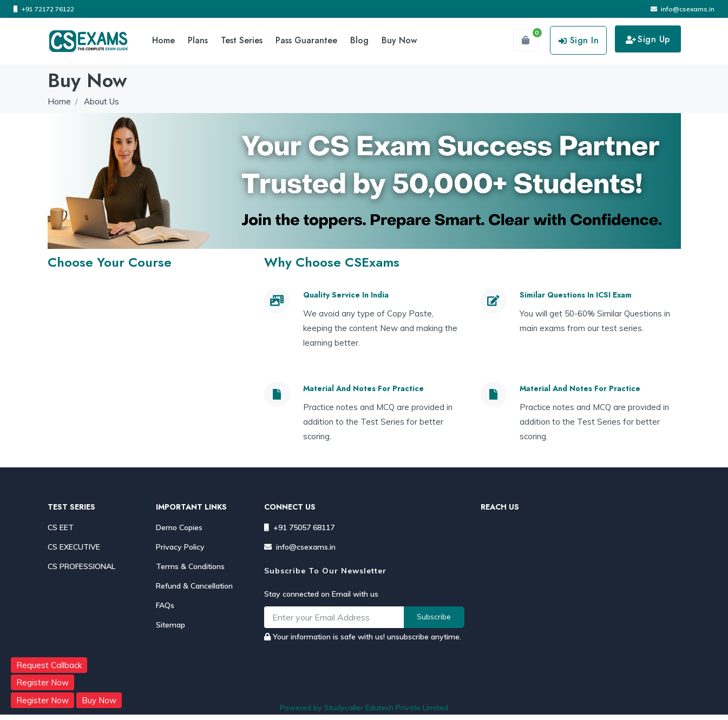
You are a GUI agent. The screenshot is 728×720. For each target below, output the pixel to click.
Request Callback (49, 665)
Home (163, 40)
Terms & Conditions (190, 566)
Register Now (42, 682)
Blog (359, 40)
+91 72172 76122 (44, 9)
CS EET (61, 527)
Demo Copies (179, 527)
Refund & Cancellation (194, 586)
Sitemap (170, 625)
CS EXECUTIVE (74, 547)
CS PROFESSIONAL (81, 566)
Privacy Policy (180, 547)
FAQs (165, 605)
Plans (198, 40)
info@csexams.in (683, 9)
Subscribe (434, 617)
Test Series (242, 40)
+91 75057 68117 (299, 527)
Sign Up (648, 39)
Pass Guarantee (306, 40)
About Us (101, 101)
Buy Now (399, 40)
